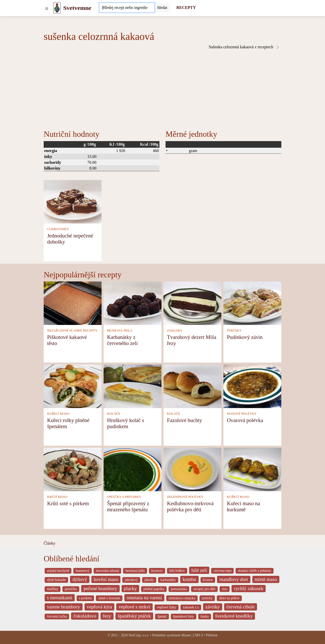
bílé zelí (199, 570)
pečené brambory (100, 588)
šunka (205, 616)
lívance (208, 580)
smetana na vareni (144, 598)
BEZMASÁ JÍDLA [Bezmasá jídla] (120, 331)
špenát (162, 616)
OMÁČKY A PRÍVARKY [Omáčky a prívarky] (124, 497)
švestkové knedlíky (234, 616)
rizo (225, 589)
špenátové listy (184, 616)
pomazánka (179, 589)
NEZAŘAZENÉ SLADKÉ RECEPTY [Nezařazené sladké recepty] (72, 331)
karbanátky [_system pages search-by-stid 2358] (168, 580)
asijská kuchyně (58, 571)
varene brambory (64, 607)
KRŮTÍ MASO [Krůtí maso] (57, 497)
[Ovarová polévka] (252, 386)
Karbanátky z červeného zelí (123, 340)
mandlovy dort (234, 579)
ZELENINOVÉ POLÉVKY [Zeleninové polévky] (185, 497)
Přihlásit (212, 635)
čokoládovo (85, 616)
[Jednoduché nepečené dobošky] (73, 201)
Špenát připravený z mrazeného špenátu (128, 506)
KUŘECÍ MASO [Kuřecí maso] (58, 414)
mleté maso (266, 579)
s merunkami (60, 598)
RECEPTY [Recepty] (186, 8)
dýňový (80, 579)
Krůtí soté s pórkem (68, 503)
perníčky (71, 589)
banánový (82, 571)
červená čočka (57, 616)
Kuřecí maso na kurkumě (244, 506)
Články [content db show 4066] (50, 543)
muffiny (53, 589)
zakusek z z (191, 607)
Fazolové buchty (185, 420)
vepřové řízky (167, 607)
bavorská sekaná (107, 571)
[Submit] (162, 8)
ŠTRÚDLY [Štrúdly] (234, 331)
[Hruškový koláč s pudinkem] (133, 386)
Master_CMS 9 (192, 635)
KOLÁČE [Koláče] (114, 414)
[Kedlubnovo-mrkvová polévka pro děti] (192, 469)
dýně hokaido (56, 580)
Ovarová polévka (245, 420)
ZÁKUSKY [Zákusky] (175, 331)
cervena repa (222, 571)
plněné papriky (154, 589)
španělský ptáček (134, 616)
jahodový (131, 580)
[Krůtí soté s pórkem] (73, 469)
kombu (189, 579)
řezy (107, 616)
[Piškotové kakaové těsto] (73, 303)
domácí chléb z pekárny (255, 571)
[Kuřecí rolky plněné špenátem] (73, 386)
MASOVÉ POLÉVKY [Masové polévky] (242, 414)
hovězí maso (106, 579)
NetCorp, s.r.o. (139, 635)
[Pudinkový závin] (252, 303)
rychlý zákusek (249, 588)
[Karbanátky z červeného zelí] (133, 303)
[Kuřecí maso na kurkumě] (252, 469)
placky (130, 588)
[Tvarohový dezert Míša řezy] (192, 303)
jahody (149, 580)
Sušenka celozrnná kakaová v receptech (244, 47)
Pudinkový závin (245, 337)
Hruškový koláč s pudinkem (126, 423)
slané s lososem (109, 598)
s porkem (85, 598)
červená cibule (241, 607)
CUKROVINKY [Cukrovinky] (58, 229)
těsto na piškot (229, 598)
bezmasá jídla (135, 571)
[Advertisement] (162, 87)
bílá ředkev (177, 571)
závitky (213, 607)
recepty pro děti (204, 589)
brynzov (157, 571)
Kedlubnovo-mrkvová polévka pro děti (190, 506)
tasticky (207, 598)
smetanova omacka (182, 598)
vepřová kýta (100, 607)
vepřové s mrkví (134, 607)
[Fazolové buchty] (192, 386)
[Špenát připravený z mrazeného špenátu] (133, 469)
